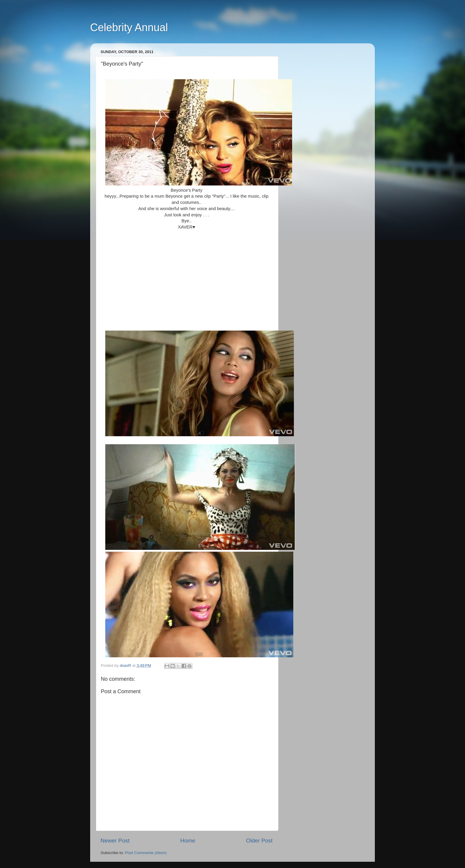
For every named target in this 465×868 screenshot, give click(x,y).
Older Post (259, 841)
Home (188, 841)
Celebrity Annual (129, 27)
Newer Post (115, 841)
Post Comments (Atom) (146, 853)
